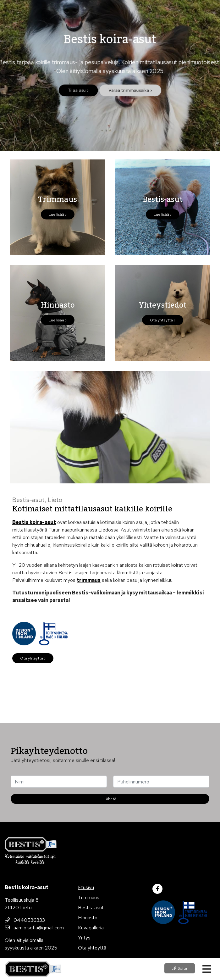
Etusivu (86, 887)
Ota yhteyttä (92, 948)
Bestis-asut (91, 908)
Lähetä (110, 799)
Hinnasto (88, 918)
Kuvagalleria (91, 928)
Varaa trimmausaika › (130, 91)
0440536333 (25, 920)
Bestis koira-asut (34, 522)
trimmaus (89, 580)
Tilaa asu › (78, 91)
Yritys (84, 938)
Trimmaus (89, 897)
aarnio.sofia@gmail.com (34, 928)
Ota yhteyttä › (33, 658)
